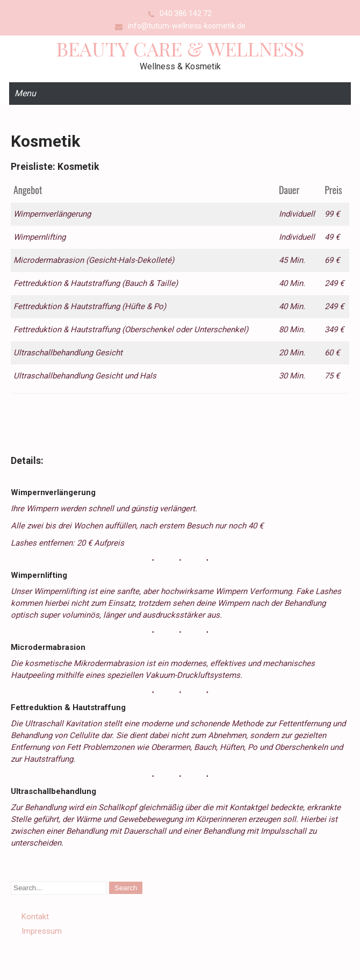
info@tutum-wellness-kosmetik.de (187, 26)
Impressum (42, 931)
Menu (25, 93)
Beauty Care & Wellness (180, 48)
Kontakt (35, 917)
